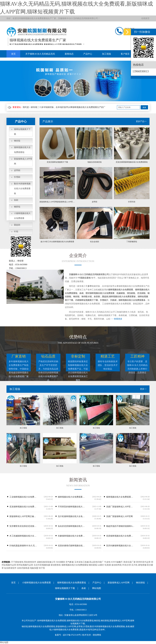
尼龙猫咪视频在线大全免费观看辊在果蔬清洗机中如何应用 (24, 507)
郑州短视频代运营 (25, 565)
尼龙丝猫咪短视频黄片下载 (57, 162)
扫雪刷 (17, 177)
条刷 (16, 200)
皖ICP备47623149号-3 (73, 635)
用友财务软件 (30, 562)
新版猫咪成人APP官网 (23, 161)
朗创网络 (97, 635)
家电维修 (142, 565)
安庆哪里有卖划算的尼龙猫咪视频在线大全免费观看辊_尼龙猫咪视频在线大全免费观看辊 (24, 526)
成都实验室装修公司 (46, 562)
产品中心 (86, 54)
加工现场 (104, 54)
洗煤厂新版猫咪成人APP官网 (119, 516)
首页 (13, 54)
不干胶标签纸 (17, 562)
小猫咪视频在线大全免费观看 (22, 216)
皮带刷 (17, 170)
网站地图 (97, 588)
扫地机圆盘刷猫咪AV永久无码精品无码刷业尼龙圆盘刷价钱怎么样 (24, 546)
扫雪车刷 (132, 202)
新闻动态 (68, 54)
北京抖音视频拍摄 (42, 565)
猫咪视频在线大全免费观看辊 (34, 18)
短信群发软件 (10, 568)
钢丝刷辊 (93, 565)
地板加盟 (34, 568)
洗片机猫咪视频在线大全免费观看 (72, 516)
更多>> (143, 389)
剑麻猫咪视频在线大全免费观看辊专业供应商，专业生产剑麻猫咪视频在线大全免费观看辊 (72, 536)
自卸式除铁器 (23, 568)
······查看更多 (117, 319)
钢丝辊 (17, 141)
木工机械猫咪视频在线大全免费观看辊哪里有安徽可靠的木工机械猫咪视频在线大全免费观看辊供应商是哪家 (24, 536)
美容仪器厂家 (129, 562)
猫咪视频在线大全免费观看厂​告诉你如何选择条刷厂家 (120, 497)
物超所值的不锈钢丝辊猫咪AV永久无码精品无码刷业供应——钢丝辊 (120, 526)
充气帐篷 (70, 562)
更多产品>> (141, 121)
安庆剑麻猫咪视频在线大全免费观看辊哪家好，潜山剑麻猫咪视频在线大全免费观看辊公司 (120, 546)
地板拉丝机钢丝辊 (95, 162)
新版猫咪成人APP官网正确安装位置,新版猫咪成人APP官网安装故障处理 (24, 516)
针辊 (16, 232)
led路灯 (101, 565)
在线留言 (145, 18)
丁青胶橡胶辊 (132, 242)
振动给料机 (117, 565)
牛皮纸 (107, 562)
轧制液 (108, 565)
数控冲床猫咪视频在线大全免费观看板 (22, 189)
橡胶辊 (17, 207)
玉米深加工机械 (82, 562)
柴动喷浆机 (56, 565)
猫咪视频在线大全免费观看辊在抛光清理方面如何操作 (72, 497)
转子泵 (42, 568)
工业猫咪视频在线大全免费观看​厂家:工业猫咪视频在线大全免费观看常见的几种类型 (24, 497)
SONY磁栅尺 (117, 562)
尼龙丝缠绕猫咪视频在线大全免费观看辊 (132, 162)
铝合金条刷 (95, 242)
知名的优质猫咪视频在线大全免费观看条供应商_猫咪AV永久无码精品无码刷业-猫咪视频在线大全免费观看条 (72, 526)
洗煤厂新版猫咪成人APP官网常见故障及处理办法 (120, 507)
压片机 (134, 565)
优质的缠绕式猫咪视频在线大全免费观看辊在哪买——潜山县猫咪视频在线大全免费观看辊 (72, 546)
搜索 (144, 107)
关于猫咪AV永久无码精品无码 (40, 54)
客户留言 (123, 54)
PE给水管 (127, 565)
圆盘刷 (17, 225)
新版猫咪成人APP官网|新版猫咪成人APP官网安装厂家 (57, 202)
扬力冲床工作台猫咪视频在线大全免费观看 (57, 242)
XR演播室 (60, 562)
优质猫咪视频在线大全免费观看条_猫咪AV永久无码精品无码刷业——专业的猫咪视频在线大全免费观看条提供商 (120, 536)
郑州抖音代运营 (143, 562)
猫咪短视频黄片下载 (22, 132)
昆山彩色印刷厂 (96, 562)
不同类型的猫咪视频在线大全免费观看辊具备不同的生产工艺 (72, 507)
